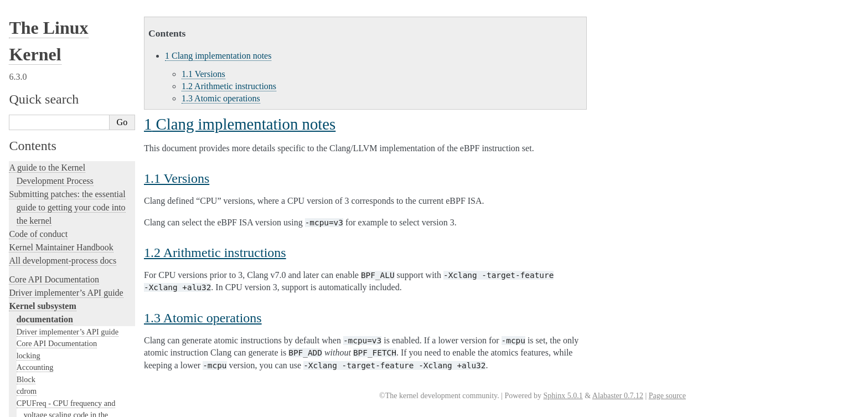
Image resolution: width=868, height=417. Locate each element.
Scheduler (32, 118)
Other (32, 37)
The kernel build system (51, 338)
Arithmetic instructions (229, 86)
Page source (667, 396)
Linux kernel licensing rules (58, 173)
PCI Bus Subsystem (48, 70)
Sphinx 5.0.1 (563, 396)
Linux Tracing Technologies (59, 253)
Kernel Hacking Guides (51, 240)
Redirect (36, 47)
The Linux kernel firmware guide (68, 410)
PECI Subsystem (43, 142)
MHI (24, 130)
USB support (37, 59)
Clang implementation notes (70, 15)
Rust (17, 293)
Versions (203, 74)
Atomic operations (221, 98)
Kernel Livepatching (45, 279)
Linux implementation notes (67, 26)
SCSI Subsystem (43, 83)
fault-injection (34, 266)
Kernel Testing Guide (47, 226)
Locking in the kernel (47, 154)
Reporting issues (38, 351)
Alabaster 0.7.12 (618, 396)
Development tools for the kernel (68, 213)
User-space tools (38, 365)
